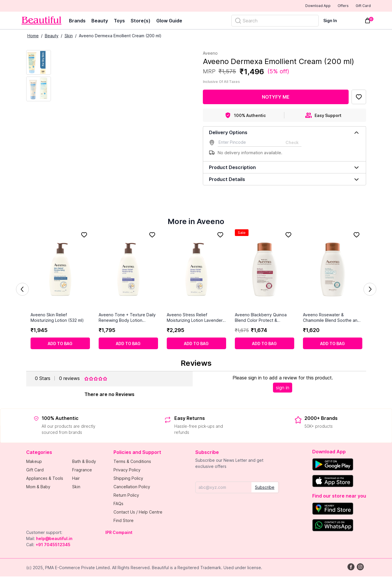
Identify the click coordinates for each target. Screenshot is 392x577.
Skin (69, 36)
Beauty (100, 21)
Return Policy (126, 496)
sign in (283, 388)
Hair (76, 479)
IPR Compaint (119, 533)
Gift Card (359, 6)
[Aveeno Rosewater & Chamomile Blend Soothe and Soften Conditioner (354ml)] (333, 271)
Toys (119, 21)
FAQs (118, 504)
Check (292, 143)
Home (33, 36)
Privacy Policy (127, 470)
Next (370, 290)
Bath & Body (84, 462)
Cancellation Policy (132, 487)
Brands (77, 21)
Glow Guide (169, 21)
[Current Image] (39, 63)
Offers (333, 6)
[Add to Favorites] (359, 97)
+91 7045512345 (53, 545)
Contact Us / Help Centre (138, 513)
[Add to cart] (60, 344)
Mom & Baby (38, 487)
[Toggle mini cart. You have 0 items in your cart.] (368, 21)
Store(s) (141, 21)
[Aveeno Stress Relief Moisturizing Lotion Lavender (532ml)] (196, 271)
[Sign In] (334, 21)
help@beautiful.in (54, 539)
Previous (22, 290)
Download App (302, 6)
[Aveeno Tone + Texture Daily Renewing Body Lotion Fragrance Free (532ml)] (128, 271)
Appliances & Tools (45, 479)
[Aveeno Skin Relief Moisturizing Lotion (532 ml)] (60, 271)
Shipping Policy (128, 479)
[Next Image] (39, 89)
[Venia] (41, 21)
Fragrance (82, 470)
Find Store (124, 521)
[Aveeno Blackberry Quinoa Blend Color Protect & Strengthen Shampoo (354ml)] (265, 271)
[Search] (275, 21)
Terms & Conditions (132, 462)
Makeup (34, 462)
